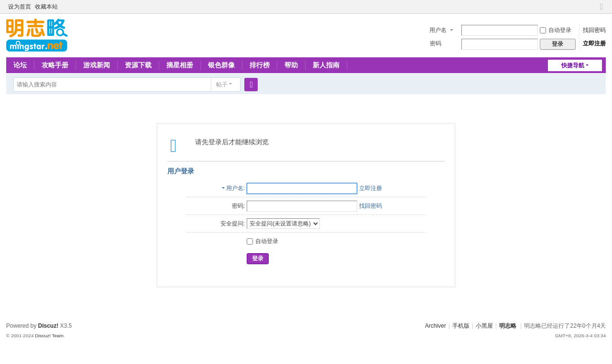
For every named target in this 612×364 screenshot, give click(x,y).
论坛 (20, 65)
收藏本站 (46, 7)
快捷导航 (573, 65)
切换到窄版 (601, 11)
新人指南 (326, 65)
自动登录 (556, 30)
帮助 (291, 65)
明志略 (508, 326)
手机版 (461, 326)
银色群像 (221, 65)
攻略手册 (55, 65)
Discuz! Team (49, 336)
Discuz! (49, 326)
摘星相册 (180, 65)
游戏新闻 (97, 65)
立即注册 (594, 43)
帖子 (222, 85)
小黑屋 (484, 326)
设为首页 (20, 7)
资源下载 (138, 65)
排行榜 (260, 65)
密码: (238, 206)
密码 (436, 43)
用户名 (438, 30)
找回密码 (594, 30)
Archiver (436, 326)
